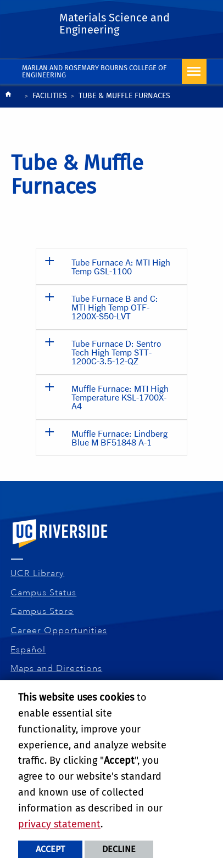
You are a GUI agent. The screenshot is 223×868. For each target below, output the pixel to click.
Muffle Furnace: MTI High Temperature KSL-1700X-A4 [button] (120, 397)
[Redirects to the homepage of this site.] (8, 97)
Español (28, 650)
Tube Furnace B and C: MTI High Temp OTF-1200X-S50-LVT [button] (115, 307)
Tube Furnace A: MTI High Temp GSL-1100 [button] (121, 266)
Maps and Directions (57, 668)
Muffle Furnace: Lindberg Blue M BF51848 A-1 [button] (119, 438)
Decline (119, 849)
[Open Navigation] (194, 72)
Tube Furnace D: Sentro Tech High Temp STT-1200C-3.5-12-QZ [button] (116, 352)
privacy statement (59, 824)
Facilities (50, 96)
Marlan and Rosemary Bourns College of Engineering (94, 71)
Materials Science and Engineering (115, 24)
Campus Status (44, 593)
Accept (50, 849)
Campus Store (42, 611)
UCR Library (38, 573)
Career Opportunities (59, 630)
